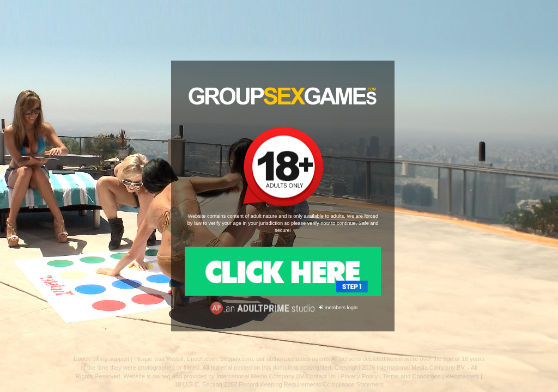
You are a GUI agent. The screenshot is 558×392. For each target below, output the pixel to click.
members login (338, 308)
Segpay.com (236, 359)
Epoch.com (202, 359)
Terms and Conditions (411, 376)
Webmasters (462, 376)
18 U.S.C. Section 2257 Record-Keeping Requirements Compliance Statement (279, 384)
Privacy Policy (359, 376)
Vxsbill (175, 359)
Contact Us (320, 376)
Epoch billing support (101, 359)
